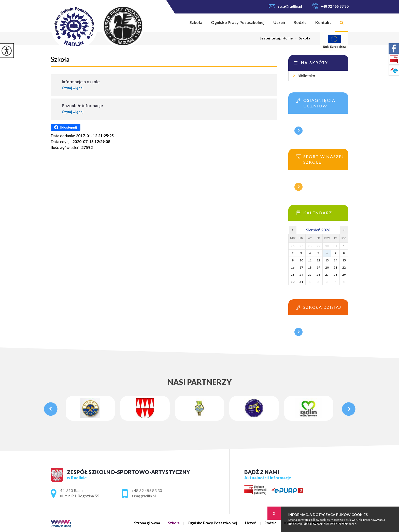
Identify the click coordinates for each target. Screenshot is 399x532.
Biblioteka (306, 76)
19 (318, 267)
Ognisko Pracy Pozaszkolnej (238, 22)
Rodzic (300, 22)
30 (293, 282)
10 (301, 260)
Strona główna (179, 23)
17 (301, 267)
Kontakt (323, 22)
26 (318, 275)
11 (310, 260)
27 (327, 275)
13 (327, 260)
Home (288, 38)
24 (301, 275)
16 (293, 267)
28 (335, 275)
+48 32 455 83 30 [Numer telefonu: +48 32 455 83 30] (147, 491)
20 (327, 267)
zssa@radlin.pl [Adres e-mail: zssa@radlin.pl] (144, 496)
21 (335, 267)
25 (310, 275)
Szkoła (196, 22)
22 (344, 267)
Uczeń (279, 22)
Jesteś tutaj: (271, 38)
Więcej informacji (298, 131)
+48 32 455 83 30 (330, 6)
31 (301, 282)
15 (344, 260)
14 (335, 260)
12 (318, 260)
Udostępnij (66, 127)
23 (293, 275)
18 (310, 267)
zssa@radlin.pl (285, 6)
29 (344, 275)
